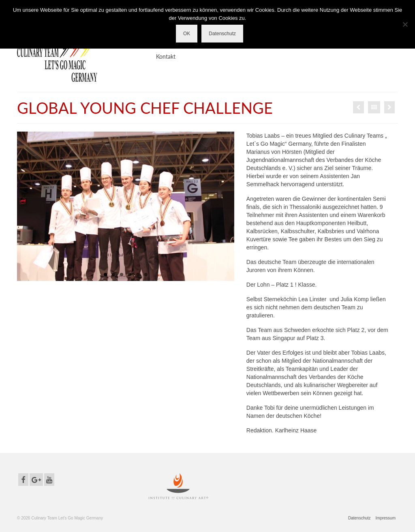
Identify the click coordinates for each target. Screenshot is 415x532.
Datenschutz (222, 34)
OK (187, 34)
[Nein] (405, 24)
